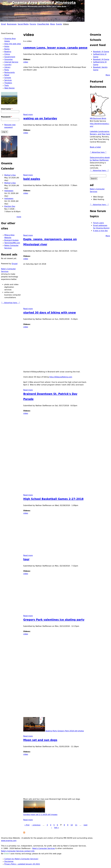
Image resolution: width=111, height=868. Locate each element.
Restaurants (10, 72)
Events (59, 24)
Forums (33, 24)
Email (3, 24)
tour (26, 559)
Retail (7, 75)
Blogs (53, 24)
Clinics (7, 54)
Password (7, 117)
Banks (7, 49)
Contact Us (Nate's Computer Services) (21, 859)
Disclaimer (9, 861)
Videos (66, 24)
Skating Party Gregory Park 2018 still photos (54, 731)
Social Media (23, 24)
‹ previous (36, 825)
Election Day (10, 206)
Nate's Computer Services (44, 848)
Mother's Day (10, 175)
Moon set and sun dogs (40, 740)
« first (27, 825)
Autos (7, 46)
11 (76, 825)
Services (8, 80)
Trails (7, 85)
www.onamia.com (9, 841)
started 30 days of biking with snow (50, 313)
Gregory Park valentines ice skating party (54, 620)
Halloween (9, 191)
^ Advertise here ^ (98, 152)
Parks (7, 70)
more (19, 217)
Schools (8, 78)
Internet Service (11, 62)
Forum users (98, 223)
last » (57, 828)
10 (72, 825)
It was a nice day (100, 231)
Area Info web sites (13, 44)
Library (7, 67)
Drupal (15, 264)
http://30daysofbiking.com (61, 377)
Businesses (12, 24)
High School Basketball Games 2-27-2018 (53, 499)
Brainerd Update (11, 240)
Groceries (8, 59)
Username (7, 109)
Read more (28, 115)
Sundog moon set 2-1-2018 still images (40, 815)
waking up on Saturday (40, 118)
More (108, 75)
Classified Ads (43, 24)
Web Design (9, 88)
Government (10, 57)
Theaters (8, 83)
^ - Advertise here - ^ (11, 303)
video (26, 62)
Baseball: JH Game (101, 59)
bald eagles (32, 179)
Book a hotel (95, 147)
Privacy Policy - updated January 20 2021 (22, 864)
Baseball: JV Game (101, 52)
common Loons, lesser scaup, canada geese (55, 48)
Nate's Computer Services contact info (18, 851)
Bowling (8, 52)
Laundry (8, 65)
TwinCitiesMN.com (12, 243)
